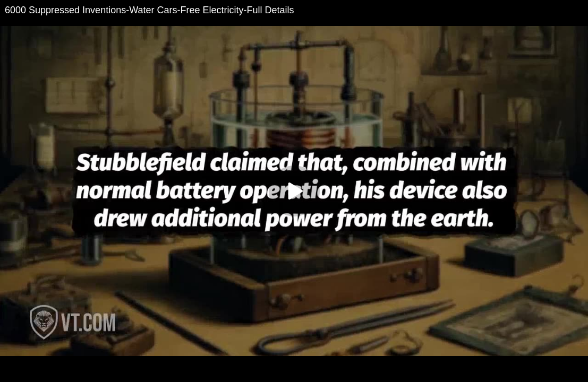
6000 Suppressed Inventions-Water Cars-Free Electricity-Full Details (150, 10)
